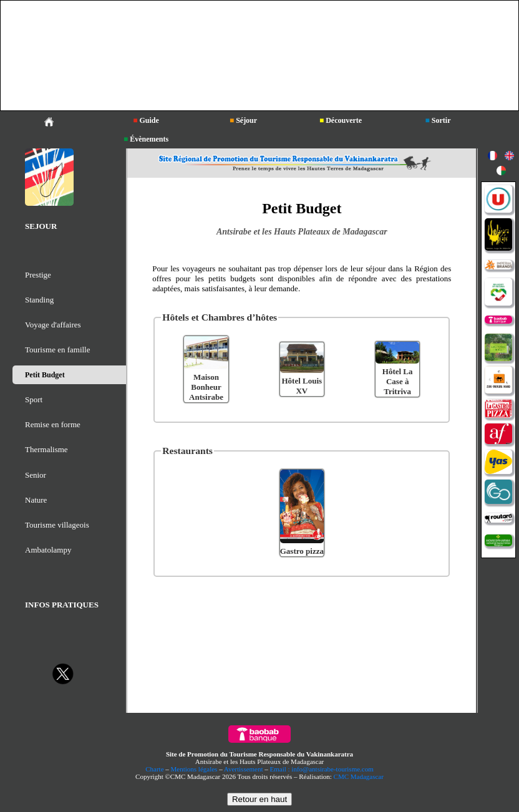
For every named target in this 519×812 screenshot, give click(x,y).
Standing (39, 300)
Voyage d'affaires (53, 325)
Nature (36, 500)
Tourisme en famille (58, 350)
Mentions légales (194, 769)
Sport (34, 399)
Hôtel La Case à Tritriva (398, 381)
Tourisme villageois (57, 525)
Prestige (38, 275)
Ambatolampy (48, 550)
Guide (146, 120)
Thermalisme (46, 449)
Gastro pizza (302, 551)
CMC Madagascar (359, 776)
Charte (154, 769)
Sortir (438, 120)
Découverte (341, 120)
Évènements (146, 139)
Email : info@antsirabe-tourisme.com (322, 769)
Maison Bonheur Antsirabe (206, 387)
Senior (36, 475)
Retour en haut (259, 799)
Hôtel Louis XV (302, 386)
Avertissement (244, 769)
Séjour (243, 120)
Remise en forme (53, 424)
